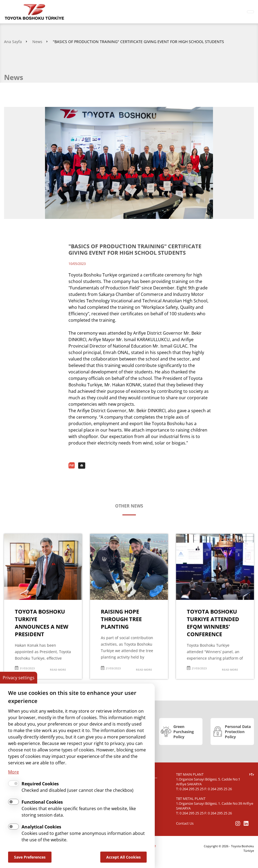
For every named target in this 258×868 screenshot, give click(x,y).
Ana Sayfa (13, 42)
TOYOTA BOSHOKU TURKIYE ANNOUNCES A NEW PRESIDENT (42, 623)
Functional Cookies (42, 802)
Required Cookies (40, 784)
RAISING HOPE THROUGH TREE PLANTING (121, 619)
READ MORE (58, 670)
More (13, 772)
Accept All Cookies (123, 857)
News (37, 42)
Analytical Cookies (41, 827)
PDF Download (72, 465)
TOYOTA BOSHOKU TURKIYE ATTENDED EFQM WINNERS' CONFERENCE (213, 623)
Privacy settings (19, 678)
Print (82, 465)
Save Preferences (30, 857)
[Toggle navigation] (250, 12)
